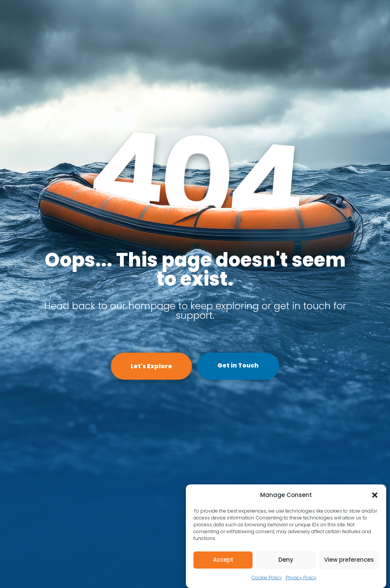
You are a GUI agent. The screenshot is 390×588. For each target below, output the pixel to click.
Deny (286, 560)
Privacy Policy (301, 578)
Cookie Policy (267, 578)
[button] (375, 495)
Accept (223, 560)
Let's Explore (151, 366)
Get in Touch (238, 365)
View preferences (349, 560)
